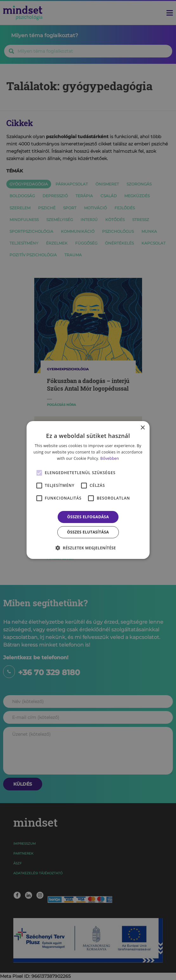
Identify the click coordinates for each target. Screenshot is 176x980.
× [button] (143, 428)
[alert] (88, 490)
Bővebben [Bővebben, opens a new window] (110, 458)
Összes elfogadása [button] (88, 517)
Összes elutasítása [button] (88, 532)
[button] (88, 548)
